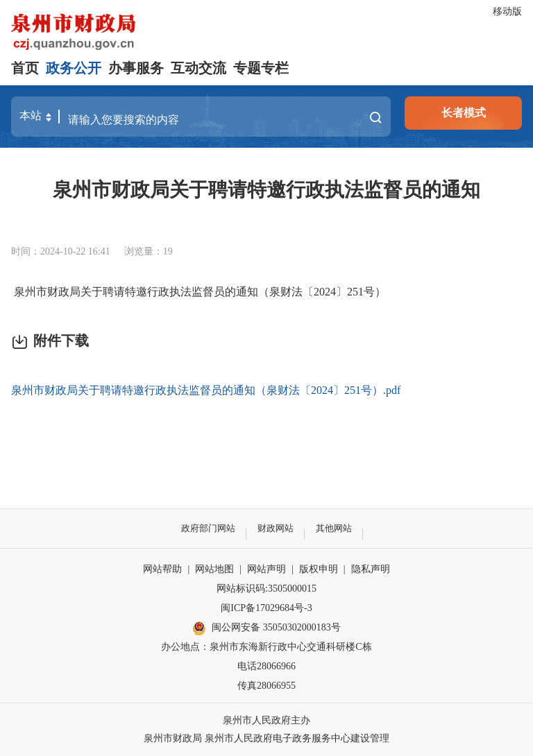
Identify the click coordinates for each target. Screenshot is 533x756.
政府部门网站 (205, 528)
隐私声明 (371, 569)
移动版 (507, 11)
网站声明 (266, 569)
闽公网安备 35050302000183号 (266, 628)
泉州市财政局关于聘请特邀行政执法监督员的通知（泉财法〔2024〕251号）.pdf (206, 390)
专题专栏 (261, 68)
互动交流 (198, 68)
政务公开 (74, 68)
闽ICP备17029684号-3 (266, 608)
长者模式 (464, 113)
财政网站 (276, 528)
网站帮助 (162, 569)
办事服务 (136, 68)
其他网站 (337, 528)
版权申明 (319, 569)
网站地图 (214, 569)
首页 (25, 68)
